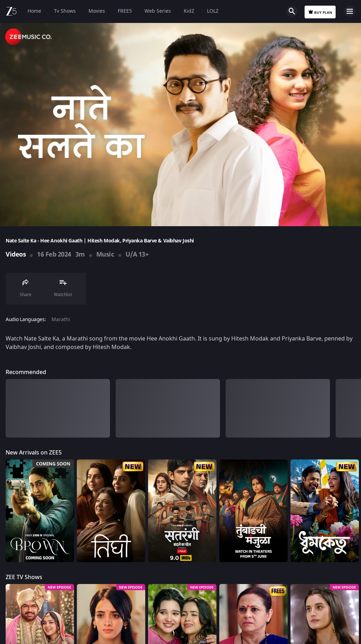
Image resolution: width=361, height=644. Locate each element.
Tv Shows (65, 11)
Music (105, 254)
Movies (97, 11)
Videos (16, 254)
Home (34, 11)
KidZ (189, 11)
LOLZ (213, 11)
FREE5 (125, 11)
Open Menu (350, 11)
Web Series (158, 11)
